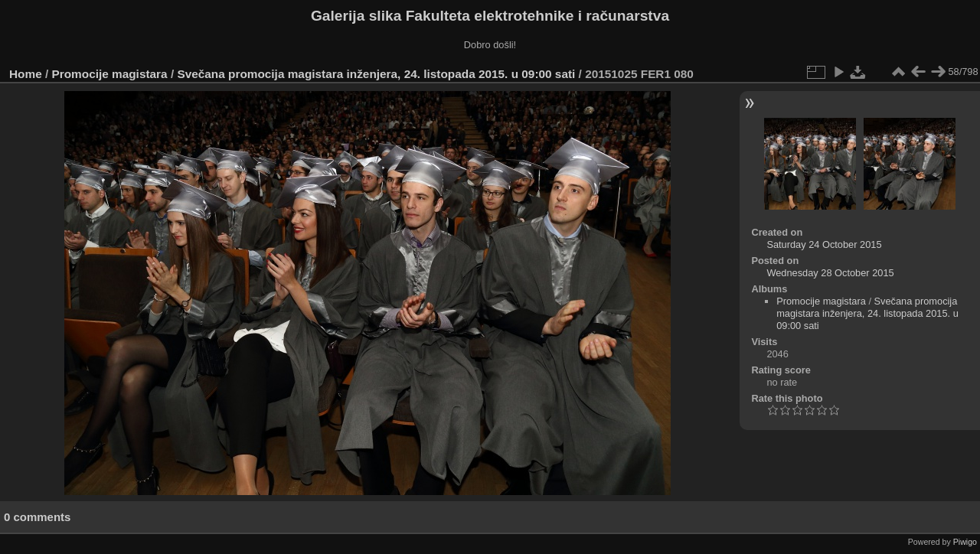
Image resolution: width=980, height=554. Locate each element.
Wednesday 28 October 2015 (830, 273)
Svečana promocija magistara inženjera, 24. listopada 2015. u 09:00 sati (376, 74)
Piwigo (965, 542)
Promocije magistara (110, 74)
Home (26, 74)
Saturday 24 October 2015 (824, 244)
